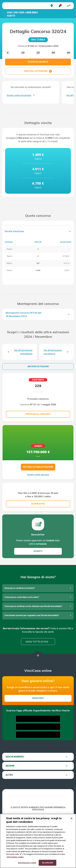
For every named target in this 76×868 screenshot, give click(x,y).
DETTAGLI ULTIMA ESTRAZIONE (38, 467)
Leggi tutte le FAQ (37, 661)
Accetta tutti (48, 863)
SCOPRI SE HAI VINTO (38, 62)
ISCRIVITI (38, 571)
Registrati (38, 718)
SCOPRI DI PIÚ (38, 524)
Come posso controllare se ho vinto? (22, 617)
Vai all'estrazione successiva (53, 352)
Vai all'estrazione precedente (23, 352)
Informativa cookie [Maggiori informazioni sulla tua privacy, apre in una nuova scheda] (15, 857)
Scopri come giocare (38, 474)
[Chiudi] (71, 818)
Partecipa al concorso (38, 414)
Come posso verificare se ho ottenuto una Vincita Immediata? (33, 626)
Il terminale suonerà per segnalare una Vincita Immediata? (32, 635)
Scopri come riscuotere (19, 95)
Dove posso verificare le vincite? (20, 608)
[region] (38, 841)
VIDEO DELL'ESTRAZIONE (38, 71)
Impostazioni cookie (27, 863)
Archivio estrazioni (38, 366)
